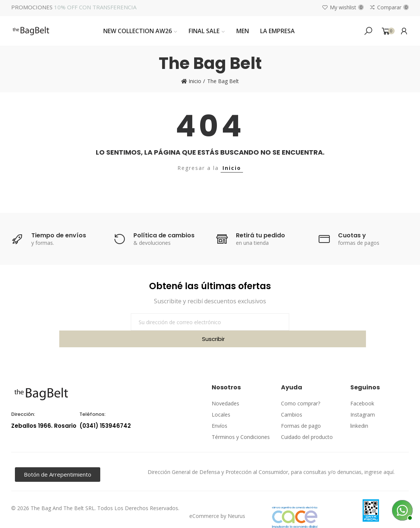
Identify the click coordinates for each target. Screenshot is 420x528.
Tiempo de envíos (59, 235)
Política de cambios (164, 235)
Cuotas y (352, 235)
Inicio (232, 168)
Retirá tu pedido (260, 235)
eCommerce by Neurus (217, 499)
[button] (58, 458)
